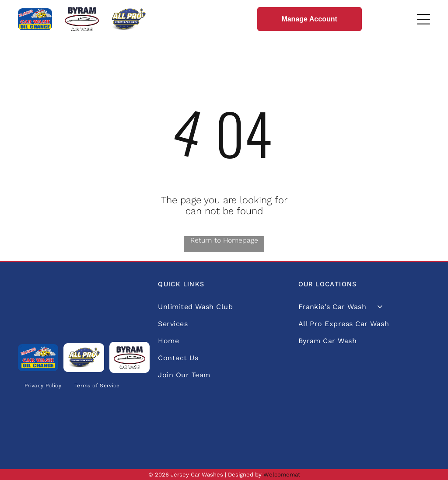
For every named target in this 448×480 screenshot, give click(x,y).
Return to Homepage (224, 240)
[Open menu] (423, 19)
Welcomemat (282, 475)
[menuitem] (43, 386)
